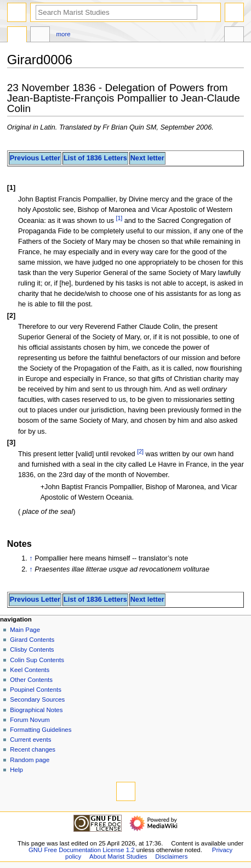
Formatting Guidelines (41, 730)
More (64, 34)
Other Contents (31, 680)
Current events (30, 740)
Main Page (25, 630)
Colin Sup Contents (37, 660)
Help (16, 770)
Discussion (40, 36)
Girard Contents (32, 640)
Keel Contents (30, 670)
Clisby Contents (32, 649)
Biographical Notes (36, 710)
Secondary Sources (37, 699)
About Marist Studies (118, 856)
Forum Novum (30, 720)
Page (17, 36)
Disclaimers (171, 856)
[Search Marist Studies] (116, 12)
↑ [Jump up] (31, 558)
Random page (30, 760)
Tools (234, 36)
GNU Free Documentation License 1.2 (82, 850)
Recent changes (33, 749)
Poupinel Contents (36, 690)
